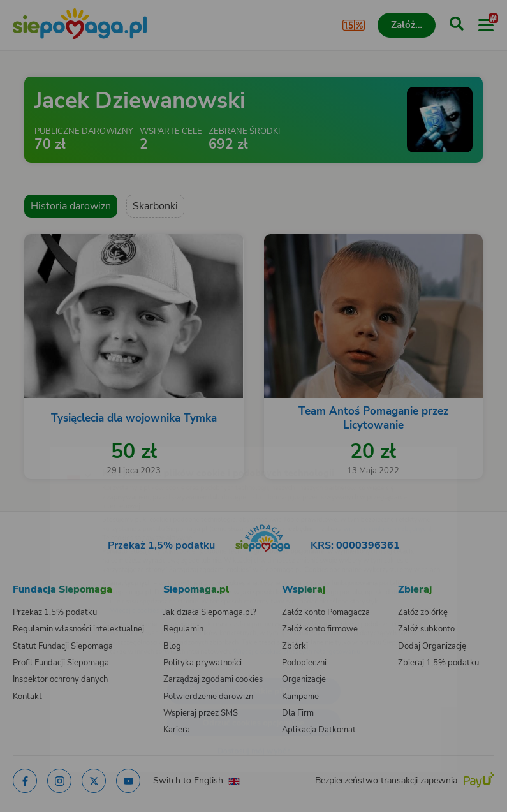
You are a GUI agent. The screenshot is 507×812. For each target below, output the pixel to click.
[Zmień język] (36, 443)
